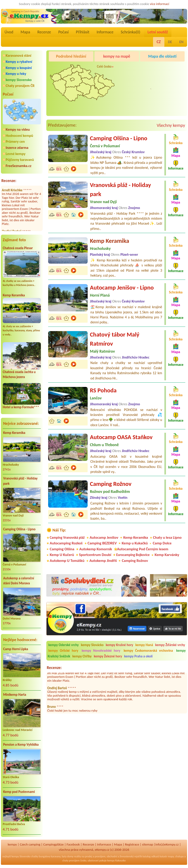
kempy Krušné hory (120, 645)
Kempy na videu (18, 129)
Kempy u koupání (19, 68)
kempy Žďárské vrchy (170, 645)
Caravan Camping (153, 68)
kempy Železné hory (108, 656)
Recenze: (9, 181)
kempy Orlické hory (63, 651)
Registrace (132, 844)
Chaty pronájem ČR (20, 86)
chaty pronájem (71, 861)
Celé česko (104, 66)
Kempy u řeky (16, 74)
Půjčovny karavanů (20, 160)
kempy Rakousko (117, 861)
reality (78, 856)
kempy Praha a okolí (138, 656)
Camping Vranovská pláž (67, 537)
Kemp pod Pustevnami (19, 792)
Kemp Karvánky (167, 555)
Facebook (73, 844)
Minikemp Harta (15, 695)
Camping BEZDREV (102, 543)
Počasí (64, 32)
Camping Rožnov (111, 484)
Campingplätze (54, 844)
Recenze (44, 32)
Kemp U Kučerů (62, 555)
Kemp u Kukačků (135, 543)
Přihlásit (83, 32)
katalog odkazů (151, 856)
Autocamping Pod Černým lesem (143, 549)
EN (181, 42)
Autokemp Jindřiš (103, 561)
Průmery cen (15, 141)
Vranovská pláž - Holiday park (20, 481)
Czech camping (30, 844)
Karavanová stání (19, 55)
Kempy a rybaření (19, 62)
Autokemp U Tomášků (67, 561)
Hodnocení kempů (19, 136)
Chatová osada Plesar (18, 248)
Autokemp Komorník (96, 549)
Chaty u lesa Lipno (167, 537)
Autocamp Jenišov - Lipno (122, 288)
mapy (171, 856)
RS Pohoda (103, 390)
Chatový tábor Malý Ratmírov (115, 339)
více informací (160, 4)
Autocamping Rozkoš (66, 543)
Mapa (25, 32)
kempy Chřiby (82, 656)
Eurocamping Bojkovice (133, 555)
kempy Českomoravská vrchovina (148, 651)
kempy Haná (144, 645)
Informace (105, 32)
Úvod (9, 32)
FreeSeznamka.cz (19, 166)
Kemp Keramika (14, 295)
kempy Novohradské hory (101, 651)
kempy (12, 844)
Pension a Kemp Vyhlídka (21, 745)
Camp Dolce (162, 543)
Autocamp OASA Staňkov (121, 437)
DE (170, 42)
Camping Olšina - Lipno (19, 529)
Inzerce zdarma (17, 148)
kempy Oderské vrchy (64, 645)
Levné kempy (16, 154)
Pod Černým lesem (154, 93)
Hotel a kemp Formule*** (21, 407)
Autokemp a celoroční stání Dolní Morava (19, 581)
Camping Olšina (62, 549)
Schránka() (131, 32)
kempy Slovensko (19, 80)
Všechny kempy (171, 125)
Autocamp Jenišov (104, 537)
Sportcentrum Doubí (95, 555)
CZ (159, 42)
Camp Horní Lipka (16, 649)
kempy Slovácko (92, 645)
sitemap (148, 844)
